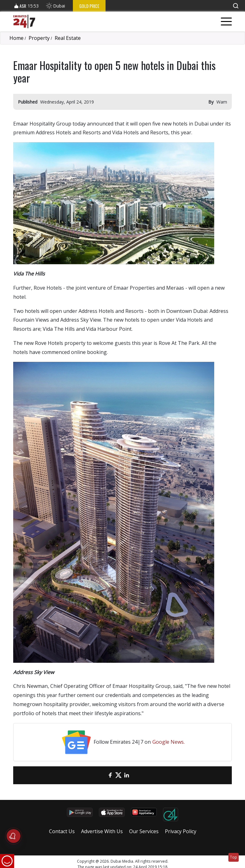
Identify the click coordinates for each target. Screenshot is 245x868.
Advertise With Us (102, 831)
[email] (102, 775)
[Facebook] (110, 775)
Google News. (169, 742)
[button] (236, 6)
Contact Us (62, 831)
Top (234, 857)
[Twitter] (118, 775)
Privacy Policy (181, 831)
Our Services (144, 831)
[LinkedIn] (127, 775)
